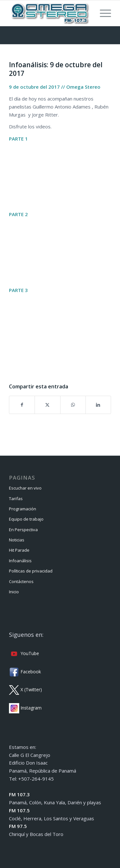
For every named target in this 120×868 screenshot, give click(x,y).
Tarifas (16, 499)
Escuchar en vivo (25, 488)
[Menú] (102, 13)
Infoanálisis (20, 561)
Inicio (14, 592)
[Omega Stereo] (50, 13)
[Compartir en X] (47, 405)
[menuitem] (102, 13)
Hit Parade (19, 550)
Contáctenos (21, 581)
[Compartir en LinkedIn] (98, 405)
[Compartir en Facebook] (22, 405)
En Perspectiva (23, 530)
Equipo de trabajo (26, 519)
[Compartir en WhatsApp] (73, 405)
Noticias (17, 540)
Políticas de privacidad (31, 571)
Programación (23, 509)
